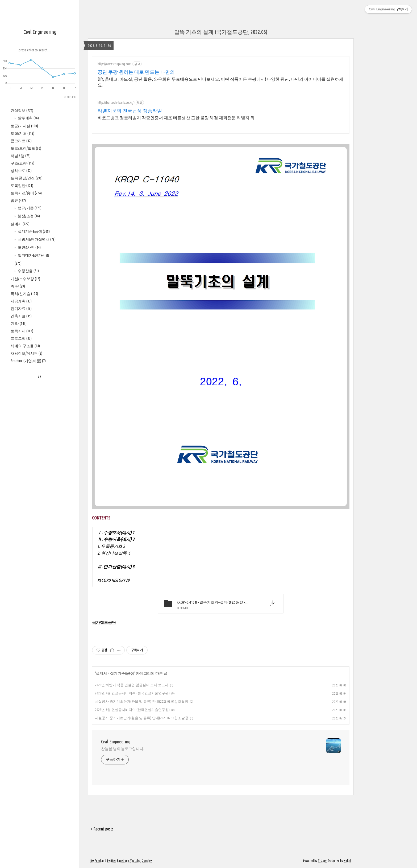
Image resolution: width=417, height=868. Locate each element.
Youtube (135, 861)
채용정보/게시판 (26, 353)
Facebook (123, 861)
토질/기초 (22, 133)
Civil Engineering (40, 32)
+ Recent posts (102, 829)
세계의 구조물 (25, 346)
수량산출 (28, 271)
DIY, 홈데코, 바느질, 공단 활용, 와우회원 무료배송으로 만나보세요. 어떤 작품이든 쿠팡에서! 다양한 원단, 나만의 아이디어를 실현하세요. (220, 82)
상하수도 (21, 171)
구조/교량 (22, 163)
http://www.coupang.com (114, 64)
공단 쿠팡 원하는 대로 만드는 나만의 (136, 72)
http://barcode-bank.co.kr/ (116, 103)
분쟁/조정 (28, 216)
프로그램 (21, 338)
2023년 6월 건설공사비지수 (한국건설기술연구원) (132, 710)
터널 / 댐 (21, 156)
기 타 (19, 324)
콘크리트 (21, 141)
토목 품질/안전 (27, 178)
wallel (347, 861)
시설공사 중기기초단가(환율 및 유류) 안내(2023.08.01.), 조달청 (142, 701)
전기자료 (21, 309)
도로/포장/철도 (26, 148)
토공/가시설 (24, 126)
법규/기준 (29, 208)
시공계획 (21, 301)
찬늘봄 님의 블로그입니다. (123, 749)
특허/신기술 (24, 294)
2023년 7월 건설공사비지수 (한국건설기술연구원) (132, 693)
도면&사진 (29, 247)
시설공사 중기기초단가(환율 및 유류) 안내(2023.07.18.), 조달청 (142, 718)
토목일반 (22, 186)
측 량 (18, 286)
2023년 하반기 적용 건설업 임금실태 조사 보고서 (132, 685)
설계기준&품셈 (33, 231)
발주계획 (28, 118)
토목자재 (22, 331)
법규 (18, 200)
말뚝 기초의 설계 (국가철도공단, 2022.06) (221, 32)
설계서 (20, 224)
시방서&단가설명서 (36, 239)
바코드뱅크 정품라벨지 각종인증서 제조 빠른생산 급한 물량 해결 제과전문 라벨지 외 (176, 118)
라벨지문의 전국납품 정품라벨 (130, 110)
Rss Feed (96, 861)
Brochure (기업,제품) (28, 361)
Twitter (111, 861)
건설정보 (22, 110)
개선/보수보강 (25, 279)
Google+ (147, 861)
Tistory (322, 861)
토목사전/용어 (26, 193)
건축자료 (21, 316)
